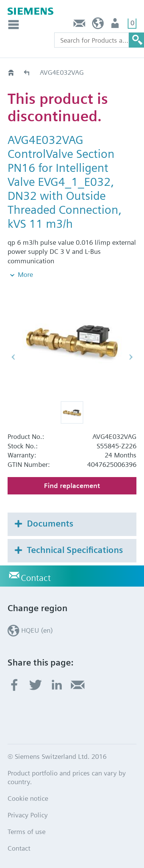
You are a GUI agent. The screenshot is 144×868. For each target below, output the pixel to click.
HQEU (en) (98, 25)
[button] (72, 412)
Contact (80, 25)
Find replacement (72, 486)
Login (116, 25)
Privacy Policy (28, 815)
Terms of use (27, 832)
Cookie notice (28, 798)
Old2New (27, 72)
